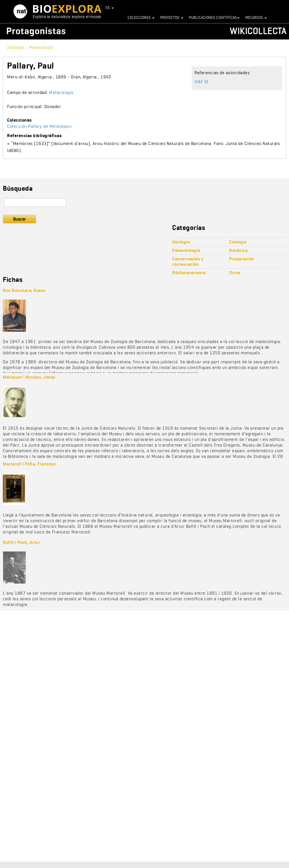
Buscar (19, 219)
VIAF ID (202, 82)
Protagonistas (36, 31)
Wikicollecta (258, 31)
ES (110, 8)
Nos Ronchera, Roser (24, 290)
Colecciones (141, 17)
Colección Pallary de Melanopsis (39, 126)
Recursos (256, 17)
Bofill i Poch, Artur (22, 542)
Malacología (41, 47)
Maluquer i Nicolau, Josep (29, 377)
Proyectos (172, 17)
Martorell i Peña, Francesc (29, 464)
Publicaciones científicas (214, 17)
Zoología (16, 47)
